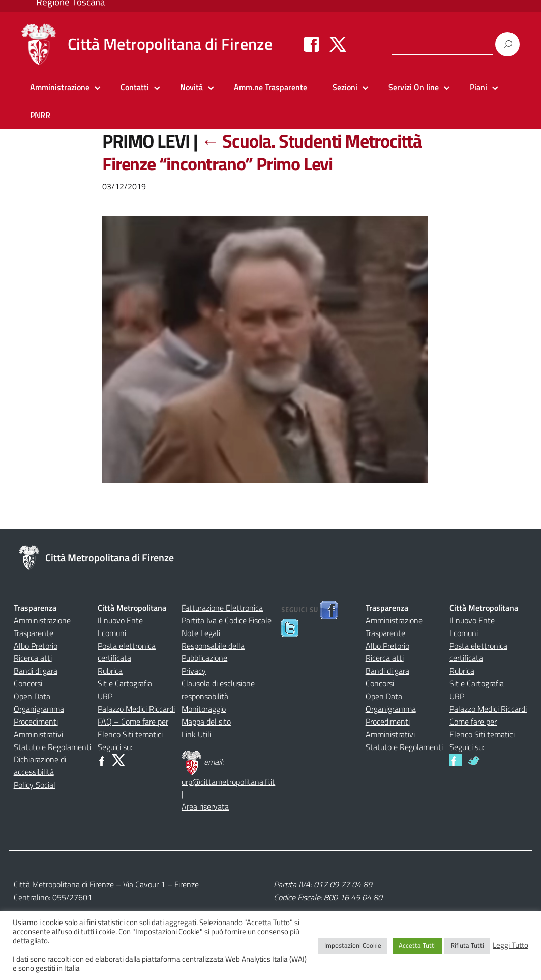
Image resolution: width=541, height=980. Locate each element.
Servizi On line (414, 87)
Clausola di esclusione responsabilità (218, 690)
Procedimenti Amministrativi (38, 728)
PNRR (40, 115)
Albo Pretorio (36, 646)
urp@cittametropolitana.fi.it (228, 782)
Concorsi (28, 683)
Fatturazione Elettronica (222, 608)
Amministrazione (60, 87)
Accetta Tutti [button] (417, 945)
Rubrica (110, 671)
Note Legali (201, 633)
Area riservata (205, 806)
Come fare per (473, 722)
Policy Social (35, 785)
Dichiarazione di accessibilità (40, 766)
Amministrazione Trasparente (42, 627)
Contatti (135, 87)
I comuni (112, 633)
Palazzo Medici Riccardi (136, 709)
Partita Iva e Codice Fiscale (227, 620)
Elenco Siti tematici (130, 734)
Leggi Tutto (510, 945)
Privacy (194, 671)
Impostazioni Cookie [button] (353, 945)
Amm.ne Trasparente (270, 87)
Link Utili (196, 734)
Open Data (32, 696)
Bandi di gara (36, 671)
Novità (191, 87)
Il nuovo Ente (120, 620)
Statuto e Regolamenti (52, 747)
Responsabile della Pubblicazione (213, 652)
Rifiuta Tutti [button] (467, 945)
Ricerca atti (33, 658)
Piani (478, 87)
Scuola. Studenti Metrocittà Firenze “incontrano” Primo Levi (262, 152)
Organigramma (39, 709)
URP (105, 696)
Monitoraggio (204, 709)
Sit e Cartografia (125, 683)
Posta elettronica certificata (127, 652)
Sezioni (345, 87)
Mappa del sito (206, 722)
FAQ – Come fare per (133, 722)
